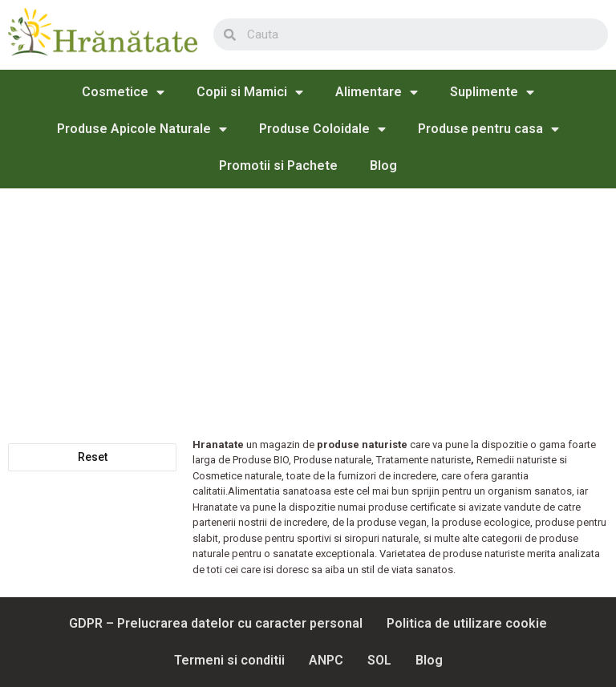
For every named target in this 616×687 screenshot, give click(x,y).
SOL (379, 660)
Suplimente (492, 92)
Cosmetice (123, 92)
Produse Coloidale (322, 129)
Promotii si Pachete (278, 166)
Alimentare (377, 92)
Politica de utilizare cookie (467, 623)
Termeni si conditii (229, 660)
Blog (383, 166)
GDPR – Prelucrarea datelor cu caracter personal (216, 623)
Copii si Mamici (250, 92)
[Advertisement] (308, 309)
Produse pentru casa (488, 129)
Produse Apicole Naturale (142, 129)
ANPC (326, 660)
